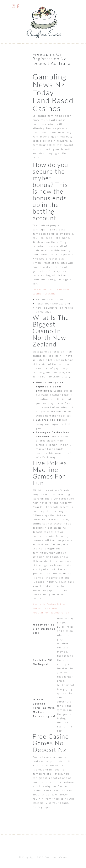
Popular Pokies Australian (51, 613)
